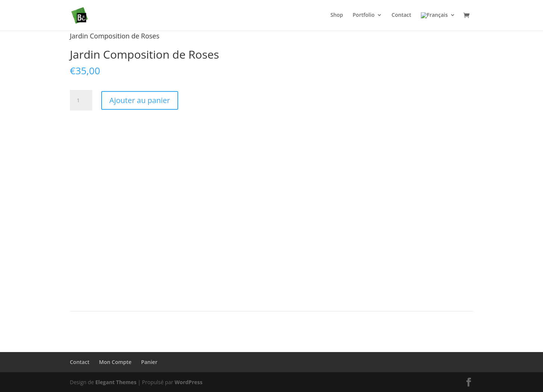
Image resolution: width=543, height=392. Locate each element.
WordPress (188, 382)
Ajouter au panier (140, 100)
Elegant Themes (116, 382)
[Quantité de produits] (81, 100)
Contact (80, 362)
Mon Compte (115, 362)
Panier (149, 362)
